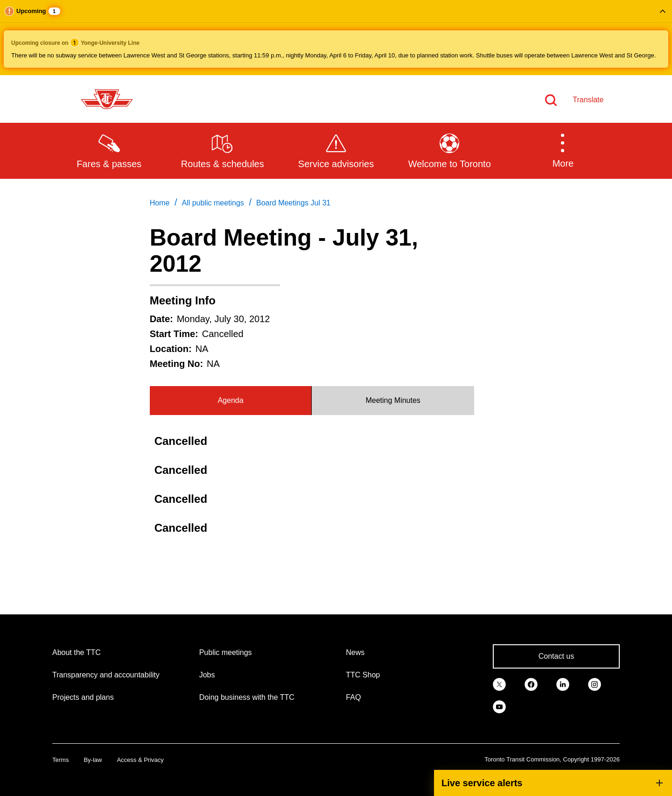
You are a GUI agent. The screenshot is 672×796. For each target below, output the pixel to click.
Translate (588, 100)
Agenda (230, 400)
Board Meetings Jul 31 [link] (293, 203)
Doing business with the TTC (247, 697)
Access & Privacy (140, 760)
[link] (499, 683)
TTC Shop (363, 675)
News (355, 652)
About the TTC (77, 652)
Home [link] (160, 203)
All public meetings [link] (213, 203)
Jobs (207, 675)
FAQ (353, 697)
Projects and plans (83, 697)
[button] (336, 38)
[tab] (231, 401)
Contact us (556, 656)
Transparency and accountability (106, 675)
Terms (60, 760)
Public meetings (226, 652)
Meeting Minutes (393, 400)
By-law (93, 760)
